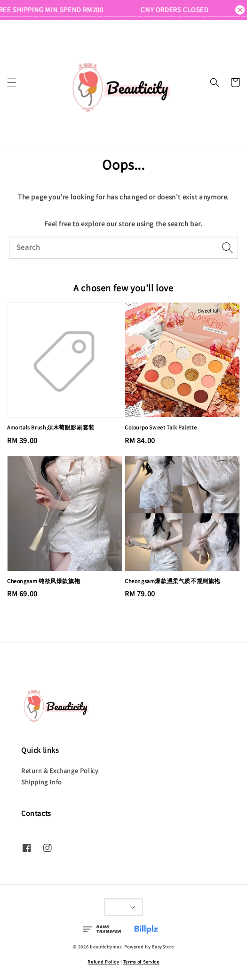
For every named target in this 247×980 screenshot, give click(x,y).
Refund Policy (103, 962)
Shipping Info (42, 782)
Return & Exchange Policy (60, 771)
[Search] (227, 247)
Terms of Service (141, 962)
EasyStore (163, 947)
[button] (12, 82)
